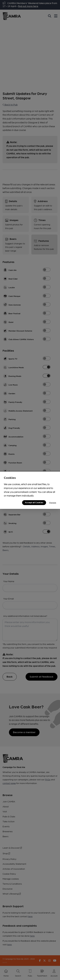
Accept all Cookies (34, 502)
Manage (53, 502)
